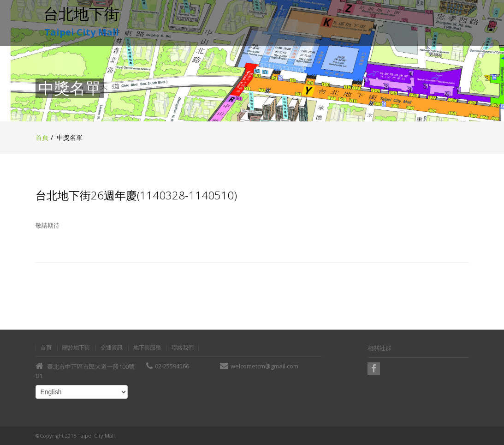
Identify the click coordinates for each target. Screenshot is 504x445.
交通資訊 (112, 348)
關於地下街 (76, 348)
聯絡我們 (183, 348)
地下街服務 (147, 348)
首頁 (42, 137)
